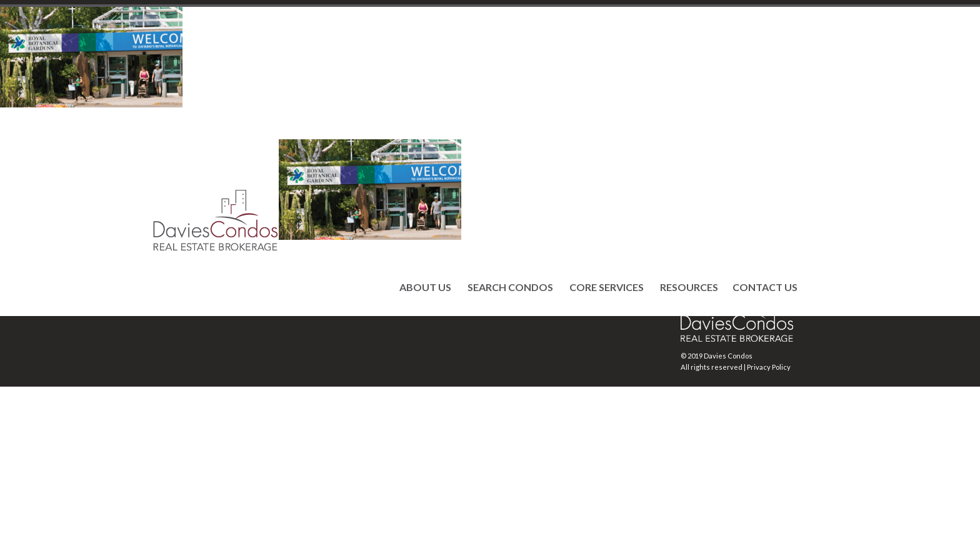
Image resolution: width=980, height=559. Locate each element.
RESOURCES (689, 287)
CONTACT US (765, 287)
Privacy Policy (769, 367)
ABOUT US (425, 287)
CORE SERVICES (607, 287)
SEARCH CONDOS (510, 287)
